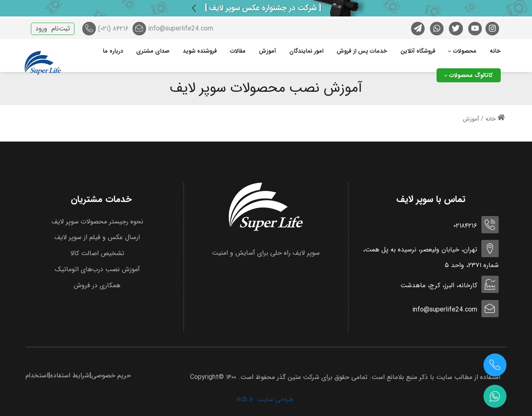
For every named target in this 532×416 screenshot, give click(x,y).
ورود (41, 29)
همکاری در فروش (97, 285)
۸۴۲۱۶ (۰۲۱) (106, 29)
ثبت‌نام (61, 29)
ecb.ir (245, 399)
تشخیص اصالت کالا (97, 253)
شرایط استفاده (70, 375)
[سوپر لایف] (43, 63)
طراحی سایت (275, 399)
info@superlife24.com (173, 29)
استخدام (37, 375)
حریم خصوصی (111, 375)
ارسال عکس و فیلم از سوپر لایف (97, 237)
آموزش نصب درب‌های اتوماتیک (97, 269)
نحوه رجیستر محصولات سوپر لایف (97, 222)
